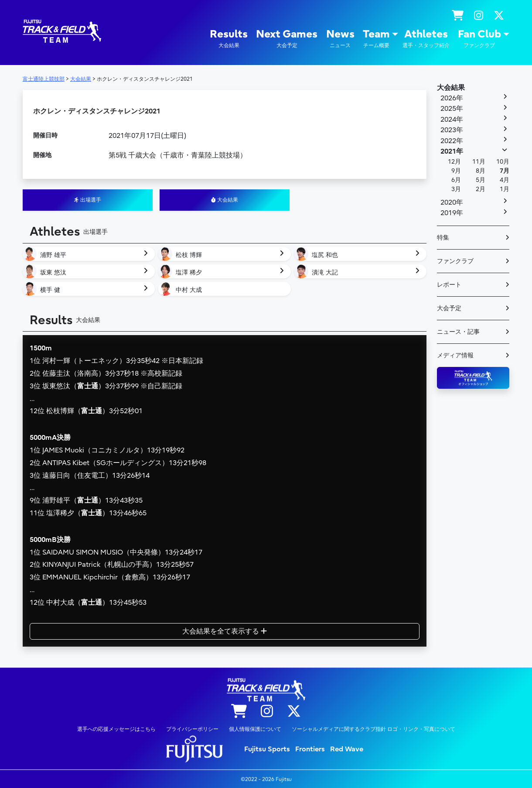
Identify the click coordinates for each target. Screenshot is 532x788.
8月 (481, 171)
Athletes (426, 39)
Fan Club (479, 39)
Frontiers (310, 749)
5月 (481, 180)
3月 (456, 189)
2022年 (452, 141)
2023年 (452, 130)
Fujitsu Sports (267, 749)
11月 (479, 162)
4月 (505, 180)
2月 (481, 189)
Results (229, 39)
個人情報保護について (255, 729)
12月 (454, 162)
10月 (503, 162)
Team (376, 39)
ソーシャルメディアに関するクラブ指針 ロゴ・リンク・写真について (373, 729)
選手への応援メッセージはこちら (116, 729)
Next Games (287, 39)
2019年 (452, 213)
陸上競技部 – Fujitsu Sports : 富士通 (62, 31)
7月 (505, 171)
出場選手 (88, 200)
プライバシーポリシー (192, 729)
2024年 (452, 120)
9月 (456, 171)
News (340, 39)
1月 (505, 189)
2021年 (452, 151)
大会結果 (225, 200)
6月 (456, 180)
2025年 (452, 109)
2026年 (452, 98)
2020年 (452, 202)
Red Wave (347, 749)
